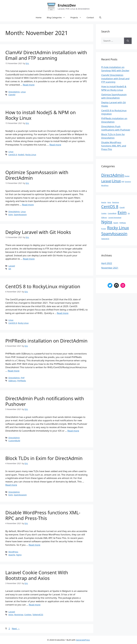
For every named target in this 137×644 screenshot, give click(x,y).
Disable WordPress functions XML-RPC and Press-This (43, 515)
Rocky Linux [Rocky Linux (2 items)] (118, 228)
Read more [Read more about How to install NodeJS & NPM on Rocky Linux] (55, 145)
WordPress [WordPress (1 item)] (105, 185)
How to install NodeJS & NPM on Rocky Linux (41, 115)
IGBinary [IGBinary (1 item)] (104, 218)
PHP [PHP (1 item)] (123, 182)
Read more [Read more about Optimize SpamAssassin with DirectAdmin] (28, 205)
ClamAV (12, 95)
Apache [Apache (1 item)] (104, 202)
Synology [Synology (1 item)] (128, 182)
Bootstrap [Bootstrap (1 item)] (116, 202)
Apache (12, 555)
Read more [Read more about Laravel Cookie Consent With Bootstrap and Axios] (35, 605)
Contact (90, 17)
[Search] (128, 41)
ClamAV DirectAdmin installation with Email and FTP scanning (46, 55)
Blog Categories (57, 17)
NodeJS (21, 155)
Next (16, 629)
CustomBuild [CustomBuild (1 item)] (112, 213)
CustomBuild (14, 441)
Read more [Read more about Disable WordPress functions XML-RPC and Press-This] (34, 545)
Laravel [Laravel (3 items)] (106, 181)
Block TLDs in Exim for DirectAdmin (44, 458)
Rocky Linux (31, 155)
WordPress (13, 552)
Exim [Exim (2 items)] (122, 212)
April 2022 (107, 263)
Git (10, 269)
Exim (11, 215)
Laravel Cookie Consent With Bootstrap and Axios (37, 575)
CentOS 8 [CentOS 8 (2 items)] (110, 207)
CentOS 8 (13, 155)
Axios (11, 615)
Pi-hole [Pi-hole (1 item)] (104, 229)
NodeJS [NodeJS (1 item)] (116, 223)
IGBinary (12, 381)
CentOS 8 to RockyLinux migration (43, 286)
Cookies (28, 615)
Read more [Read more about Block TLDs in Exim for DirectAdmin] (11, 485)
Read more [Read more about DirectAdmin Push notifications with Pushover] (73, 431)
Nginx (19, 555)
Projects (77, 17)
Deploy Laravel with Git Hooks (38, 232)
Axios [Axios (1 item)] (109, 202)
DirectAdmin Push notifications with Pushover (45, 401)
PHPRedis (22, 381)
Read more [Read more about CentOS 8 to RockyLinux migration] (63, 313)
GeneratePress (83, 640)
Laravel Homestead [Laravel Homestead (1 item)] (115, 218)
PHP (23, 378)
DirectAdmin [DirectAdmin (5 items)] (113, 175)
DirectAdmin (14, 92)
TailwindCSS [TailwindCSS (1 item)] (105, 239)
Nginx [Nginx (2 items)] (107, 222)
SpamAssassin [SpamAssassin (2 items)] (114, 234)
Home (39, 17)
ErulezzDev (67, 5)
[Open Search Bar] (100, 17)
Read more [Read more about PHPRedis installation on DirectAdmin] (14, 371)
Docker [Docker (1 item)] (127, 176)
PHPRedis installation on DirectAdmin (46, 341)
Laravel (12, 266)
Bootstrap (19, 615)
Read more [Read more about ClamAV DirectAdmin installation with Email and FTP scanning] (29, 85)
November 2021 (110, 268)
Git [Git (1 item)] (129, 213)
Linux (23, 92)
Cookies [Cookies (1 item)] (104, 213)
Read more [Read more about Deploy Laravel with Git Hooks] (29, 259)
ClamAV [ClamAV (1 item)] (122, 207)
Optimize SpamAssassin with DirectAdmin (37, 175)
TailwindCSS (38, 615)
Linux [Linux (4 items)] (116, 181)
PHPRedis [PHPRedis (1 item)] (123, 223)
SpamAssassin (20, 215)
